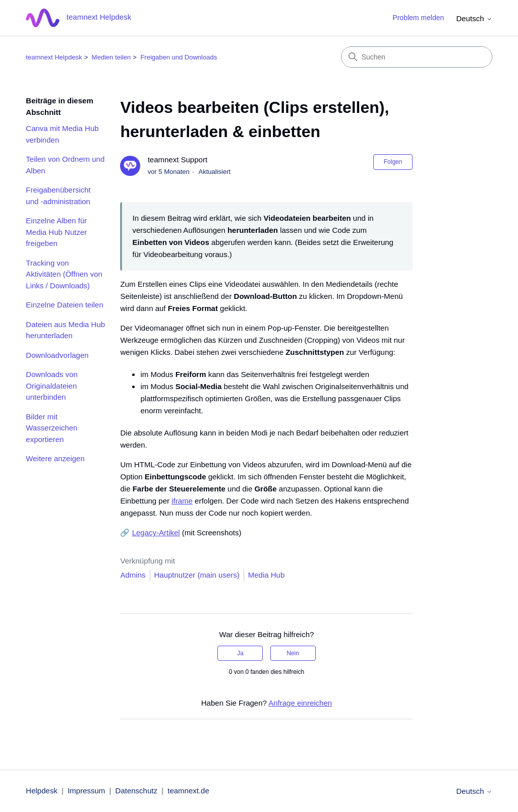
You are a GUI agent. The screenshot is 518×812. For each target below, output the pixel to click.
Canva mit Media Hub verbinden (62, 134)
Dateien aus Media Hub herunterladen (65, 330)
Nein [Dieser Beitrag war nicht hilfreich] (293, 653)
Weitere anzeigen (55, 458)
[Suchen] (417, 57)
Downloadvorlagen (57, 355)
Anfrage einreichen (300, 703)
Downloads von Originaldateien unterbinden (52, 386)
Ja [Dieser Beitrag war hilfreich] (240, 653)
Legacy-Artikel (156, 533)
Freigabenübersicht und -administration (58, 196)
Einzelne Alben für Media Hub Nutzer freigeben (56, 232)
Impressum (86, 791)
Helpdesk (42, 791)
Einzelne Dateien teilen (64, 305)
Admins (133, 575)
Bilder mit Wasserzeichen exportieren (51, 428)
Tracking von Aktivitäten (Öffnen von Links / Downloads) (64, 274)
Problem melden (418, 18)
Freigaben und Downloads (179, 57)
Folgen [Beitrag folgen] (393, 162)
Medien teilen (111, 57)
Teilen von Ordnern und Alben (65, 165)
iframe (182, 501)
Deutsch (474, 18)
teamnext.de (188, 791)
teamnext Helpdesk (54, 57)
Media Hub (267, 575)
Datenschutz (136, 791)
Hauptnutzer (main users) (197, 575)
